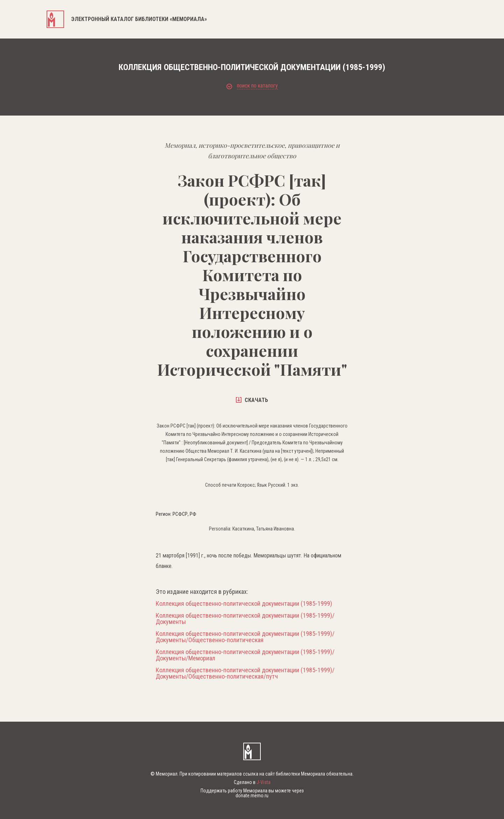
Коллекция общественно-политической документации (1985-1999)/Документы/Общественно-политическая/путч (245, 673)
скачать (252, 400)
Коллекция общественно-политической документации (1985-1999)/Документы (245, 619)
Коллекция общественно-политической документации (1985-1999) (244, 604)
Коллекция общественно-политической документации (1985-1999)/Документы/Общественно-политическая (245, 637)
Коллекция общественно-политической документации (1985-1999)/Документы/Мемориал (245, 655)
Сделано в (252, 782)
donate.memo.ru (252, 796)
